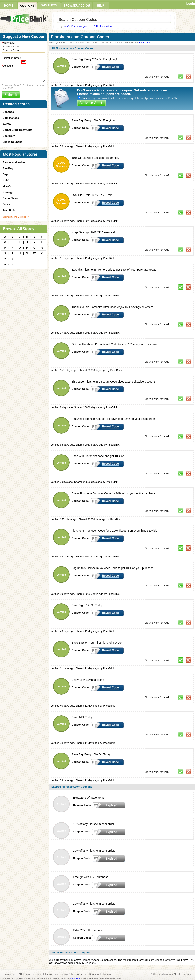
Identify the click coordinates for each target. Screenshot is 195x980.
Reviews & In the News (101, 974)
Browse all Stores (33, 974)
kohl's (67, 26)
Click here (75, 978)
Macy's (7, 186)
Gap (5, 174)
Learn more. (146, 43)
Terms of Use (51, 974)
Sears (75, 26)
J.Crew (7, 124)
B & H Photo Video (102, 26)
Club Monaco (11, 118)
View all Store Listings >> (16, 217)
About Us (82, 974)
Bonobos (8, 112)
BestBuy (8, 168)
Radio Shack (10, 198)
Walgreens (85, 26)
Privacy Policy (67, 974)
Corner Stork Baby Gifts (17, 130)
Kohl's (6, 180)
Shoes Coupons (12, 142)
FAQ (20, 974)
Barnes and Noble (14, 162)
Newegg (8, 192)
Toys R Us (9, 210)
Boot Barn (9, 136)
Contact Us (9, 974)
